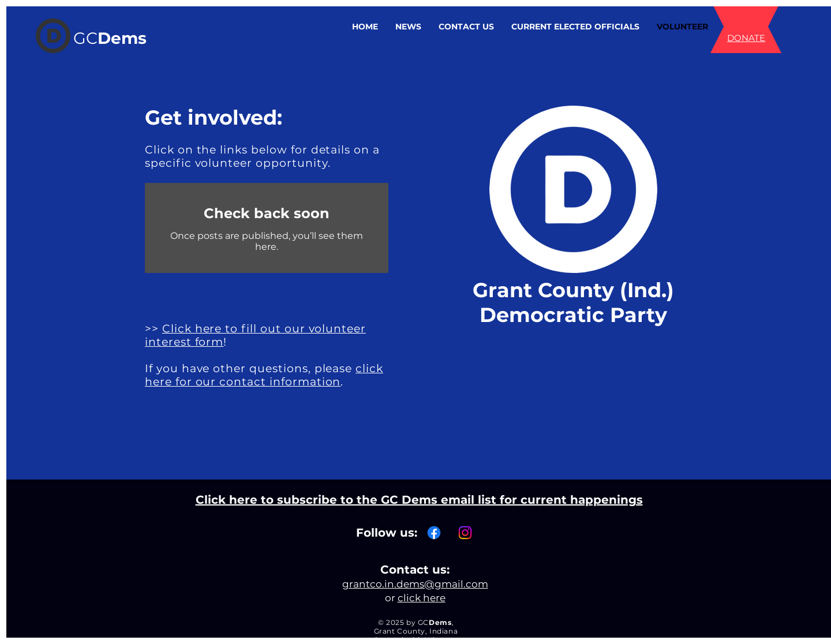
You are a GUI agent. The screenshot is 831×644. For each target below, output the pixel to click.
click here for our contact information (264, 375)
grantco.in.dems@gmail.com (415, 584)
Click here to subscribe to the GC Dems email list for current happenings (419, 500)
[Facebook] (434, 533)
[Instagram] (465, 533)
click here (422, 598)
